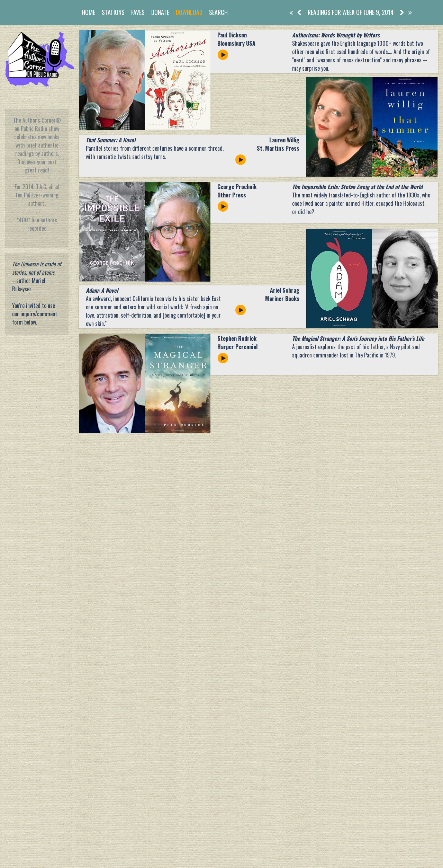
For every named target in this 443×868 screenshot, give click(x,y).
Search (218, 12)
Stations (113, 12)
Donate (160, 12)
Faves (138, 12)
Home (88, 12)
